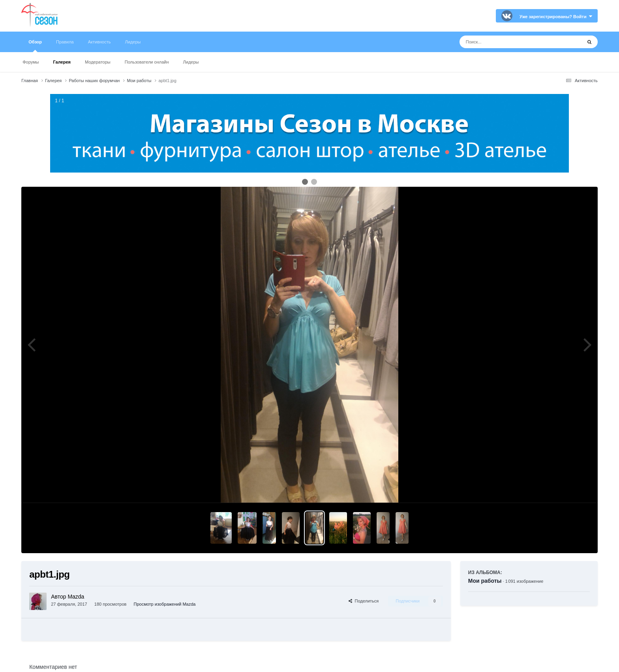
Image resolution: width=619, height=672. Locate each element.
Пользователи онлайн (147, 62)
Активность (99, 42)
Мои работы (485, 581)
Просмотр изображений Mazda (165, 604)
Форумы (31, 62)
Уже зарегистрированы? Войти (556, 17)
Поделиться (364, 601)
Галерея (62, 62)
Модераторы (98, 62)
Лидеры (191, 62)
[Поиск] (506, 42)
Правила (65, 42)
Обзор (35, 46)
